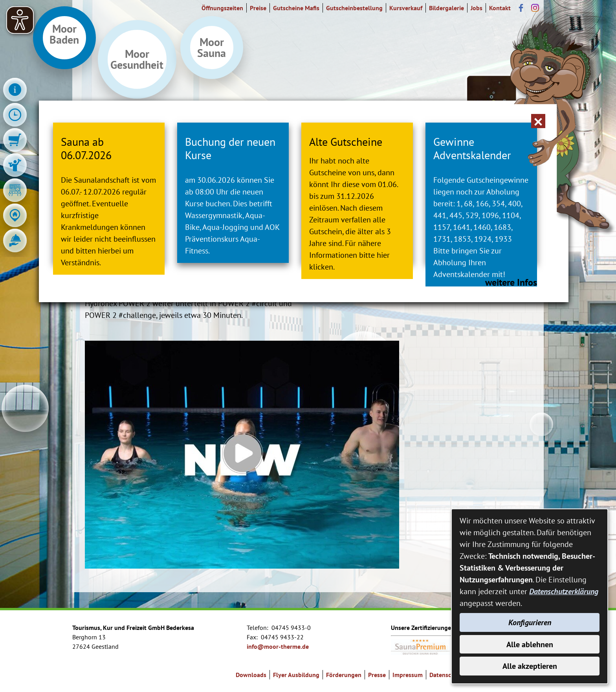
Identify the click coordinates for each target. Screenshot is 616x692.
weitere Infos (500, 309)
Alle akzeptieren (530, 666)
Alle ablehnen (530, 644)
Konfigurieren (530, 622)
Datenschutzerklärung (564, 591)
